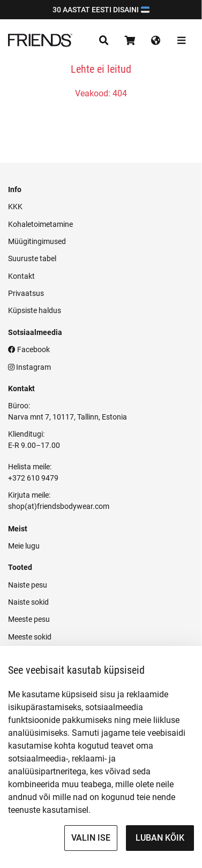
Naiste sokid (28, 602)
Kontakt (21, 276)
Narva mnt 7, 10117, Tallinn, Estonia (68, 417)
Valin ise (91, 838)
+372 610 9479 (33, 478)
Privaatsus (26, 293)
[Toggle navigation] (104, 41)
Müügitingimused (37, 241)
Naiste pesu (28, 585)
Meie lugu (24, 546)
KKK (15, 207)
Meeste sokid (30, 637)
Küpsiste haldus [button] (35, 310)
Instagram (29, 367)
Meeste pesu (29, 619)
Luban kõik (160, 838)
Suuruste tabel (32, 258)
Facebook (29, 349)
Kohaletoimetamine (40, 224)
